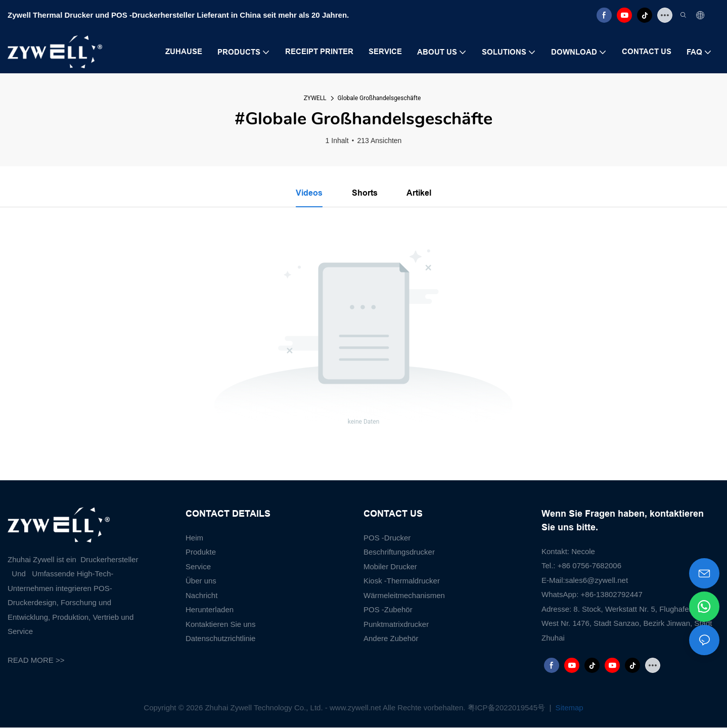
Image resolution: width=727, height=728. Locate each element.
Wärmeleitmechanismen (404, 595)
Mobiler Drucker (390, 566)
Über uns (201, 581)
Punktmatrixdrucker (396, 624)
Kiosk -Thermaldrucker (402, 581)
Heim (194, 538)
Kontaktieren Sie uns (220, 624)
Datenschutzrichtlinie (220, 639)
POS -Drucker (387, 538)
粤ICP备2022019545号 (508, 708)
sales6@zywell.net (597, 580)
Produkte (201, 552)
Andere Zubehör (391, 639)
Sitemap (568, 708)
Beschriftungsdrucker (399, 552)
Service (198, 566)
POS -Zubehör (388, 610)
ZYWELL (315, 98)
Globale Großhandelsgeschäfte (379, 98)
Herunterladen (210, 610)
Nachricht (201, 595)
